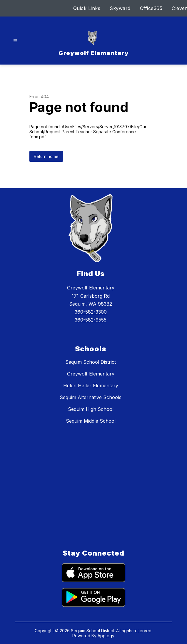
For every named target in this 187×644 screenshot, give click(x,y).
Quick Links (87, 8)
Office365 (151, 8)
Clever (179, 8)
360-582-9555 (91, 320)
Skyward (120, 8)
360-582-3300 (91, 312)
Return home (46, 156)
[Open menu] (15, 41)
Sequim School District (91, 362)
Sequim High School (91, 409)
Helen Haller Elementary (91, 386)
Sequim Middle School (91, 421)
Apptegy (106, 636)
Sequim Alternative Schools (91, 397)
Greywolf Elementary (91, 374)
